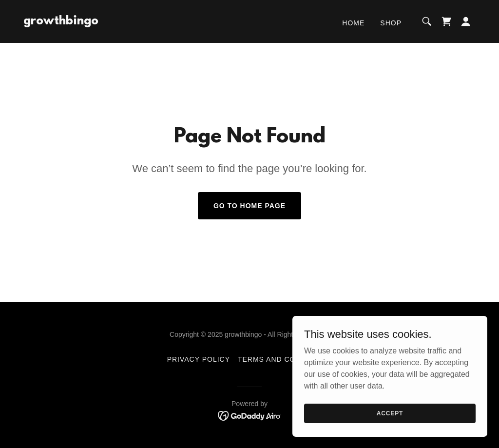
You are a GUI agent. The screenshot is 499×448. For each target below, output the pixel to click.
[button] (466, 21)
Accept (390, 427)
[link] (61, 22)
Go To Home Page (249, 206)
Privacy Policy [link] (199, 359)
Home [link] (353, 23)
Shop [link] (391, 23)
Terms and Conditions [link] (285, 359)
